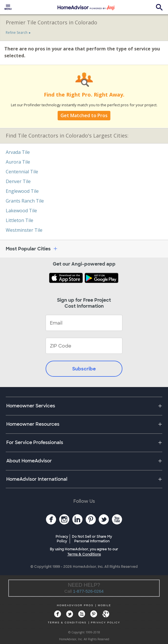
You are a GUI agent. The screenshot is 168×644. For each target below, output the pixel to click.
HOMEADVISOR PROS (75, 605)
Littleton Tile (19, 220)
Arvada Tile (18, 152)
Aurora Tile (18, 162)
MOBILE (104, 605)
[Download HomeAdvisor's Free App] (67, 278)
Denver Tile (18, 181)
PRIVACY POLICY (106, 623)
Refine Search (17, 33)
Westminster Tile (24, 230)
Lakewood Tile (21, 211)
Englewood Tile (22, 191)
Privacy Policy (62, 539)
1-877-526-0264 (88, 591)
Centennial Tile (22, 172)
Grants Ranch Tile (25, 201)
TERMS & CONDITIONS (67, 623)
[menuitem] (8, 7)
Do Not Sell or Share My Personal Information (92, 539)
